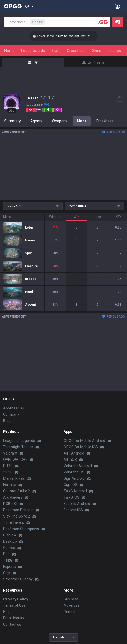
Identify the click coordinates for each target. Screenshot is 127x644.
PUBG (8, 466)
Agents (36, 121)
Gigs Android (74, 478)
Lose (97, 217)
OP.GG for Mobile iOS (81, 447)
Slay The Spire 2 (17, 516)
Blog (7, 421)
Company (11, 414)
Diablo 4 (10, 535)
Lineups (114, 51)
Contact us (12, 624)
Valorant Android (78, 466)
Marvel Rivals (14, 478)
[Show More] (29, 6)
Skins (97, 51)
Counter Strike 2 (17, 491)
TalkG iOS (72, 497)
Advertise (72, 605)
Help (7, 612)
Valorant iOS (74, 472)
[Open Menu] (117, 6)
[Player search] (103, 22)
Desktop (10, 541)
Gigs (7, 573)
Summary (12, 121)
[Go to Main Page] (13, 6)
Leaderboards (33, 51)
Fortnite (10, 485)
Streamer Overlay (18, 579)
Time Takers (14, 522)
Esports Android (77, 504)
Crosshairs (76, 51)
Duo (6, 554)
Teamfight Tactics (18, 447)
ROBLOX (10, 504)
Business (71, 599)
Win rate (55, 217)
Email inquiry (14, 618)
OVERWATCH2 (15, 460)
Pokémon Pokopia (18, 510)
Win (76, 217)
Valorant (10, 453)
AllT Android (74, 453)
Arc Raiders (13, 497)
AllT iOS (70, 460)
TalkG (8, 560)
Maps (82, 121)
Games (9, 548)
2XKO (8, 472)
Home (9, 51)
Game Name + (26, 22)
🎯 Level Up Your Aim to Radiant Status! (66, 36)
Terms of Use (14, 605)
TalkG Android (75, 491)
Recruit (70, 612)
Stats (56, 51)
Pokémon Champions (21, 529)
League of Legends (19, 441)
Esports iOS (73, 510)
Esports (9, 567)
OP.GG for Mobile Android (84, 441)
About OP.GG (14, 408)
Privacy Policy (16, 599)
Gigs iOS (70, 485)
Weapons (60, 121)
